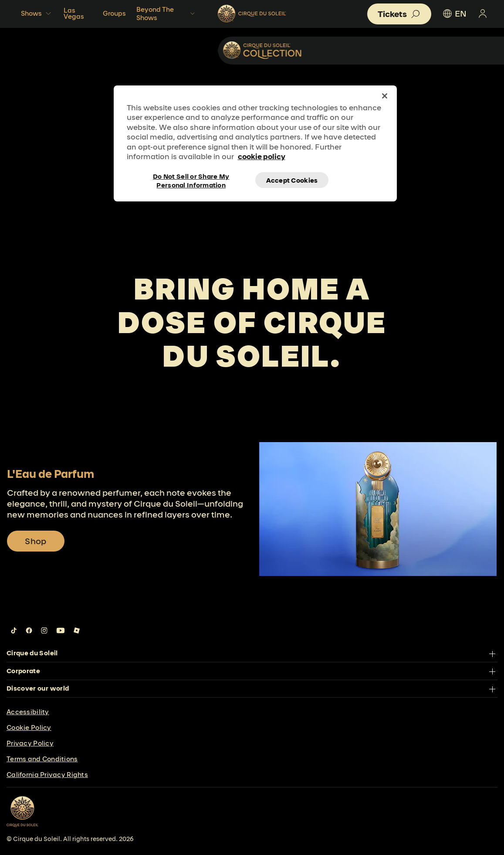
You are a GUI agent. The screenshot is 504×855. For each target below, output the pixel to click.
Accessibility (28, 712)
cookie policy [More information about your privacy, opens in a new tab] (262, 156)
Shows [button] (37, 14)
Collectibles (446, 50)
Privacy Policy (30, 743)
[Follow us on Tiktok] (14, 630)
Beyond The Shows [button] (167, 14)
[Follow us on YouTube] (61, 630)
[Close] (385, 96)
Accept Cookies (292, 180)
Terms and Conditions (42, 759)
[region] (255, 143)
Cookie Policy (29, 727)
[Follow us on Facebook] (29, 630)
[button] (399, 14)
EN (454, 14)
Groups (114, 13)
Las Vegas (74, 13)
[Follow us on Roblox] (77, 630)
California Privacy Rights (47, 775)
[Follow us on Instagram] (44, 630)
